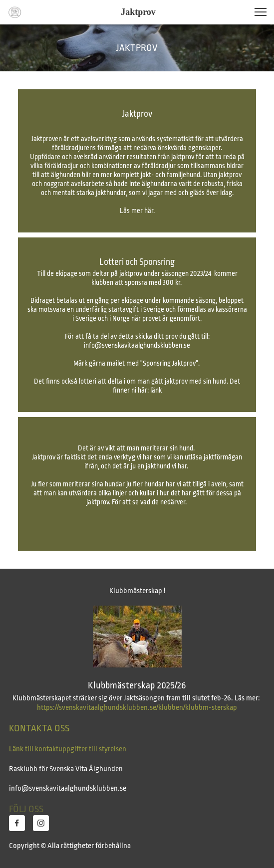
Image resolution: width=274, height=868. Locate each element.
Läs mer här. (137, 211)
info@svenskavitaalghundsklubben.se (137, 345)
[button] (261, 12)
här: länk (149, 390)
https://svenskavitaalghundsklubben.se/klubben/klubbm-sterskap (137, 708)
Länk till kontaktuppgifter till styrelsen (68, 749)
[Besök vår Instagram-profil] (41, 823)
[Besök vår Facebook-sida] (17, 823)
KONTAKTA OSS (39, 728)
